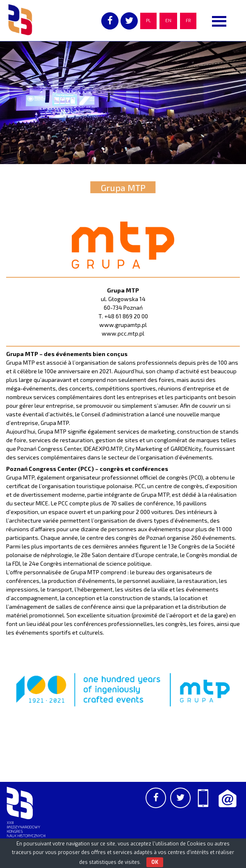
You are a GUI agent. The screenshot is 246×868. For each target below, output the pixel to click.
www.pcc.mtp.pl (123, 333)
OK (155, 862)
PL (148, 21)
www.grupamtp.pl (123, 325)
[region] (123, 103)
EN (168, 21)
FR (188, 21)
